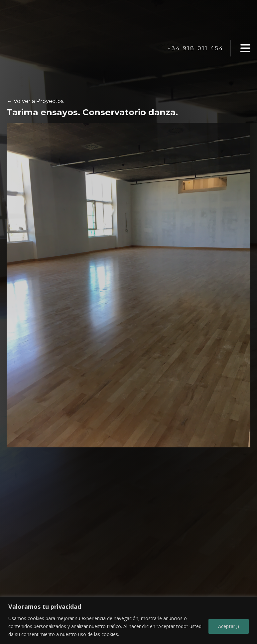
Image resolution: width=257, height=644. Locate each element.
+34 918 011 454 (195, 48)
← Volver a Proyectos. (36, 101)
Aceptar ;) (229, 626)
